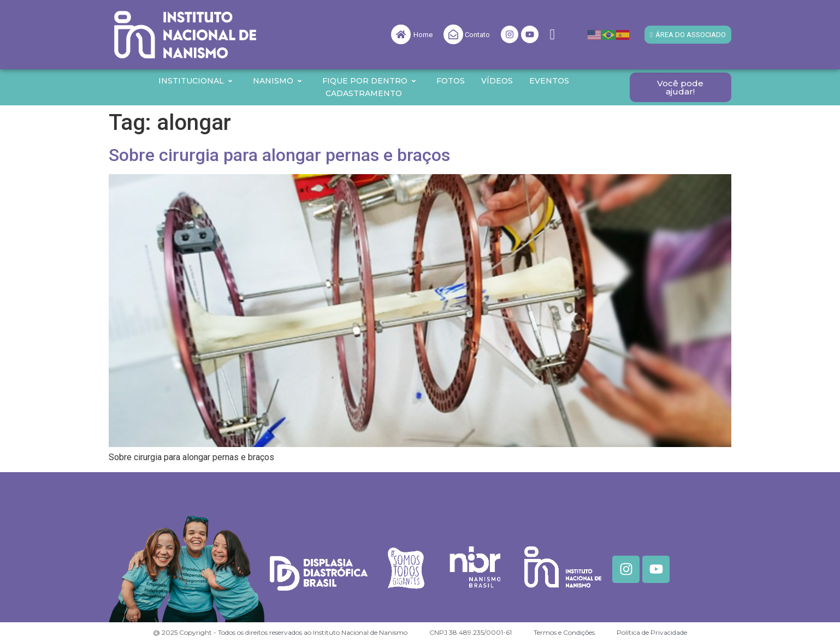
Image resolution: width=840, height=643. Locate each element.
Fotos (451, 81)
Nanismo (278, 81)
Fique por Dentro (369, 81)
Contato (477, 35)
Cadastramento (364, 93)
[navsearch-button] (552, 35)
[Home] (401, 34)
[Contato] (453, 34)
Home (423, 35)
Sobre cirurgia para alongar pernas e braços (279, 155)
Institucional (196, 81)
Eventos (549, 81)
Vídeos (497, 81)
